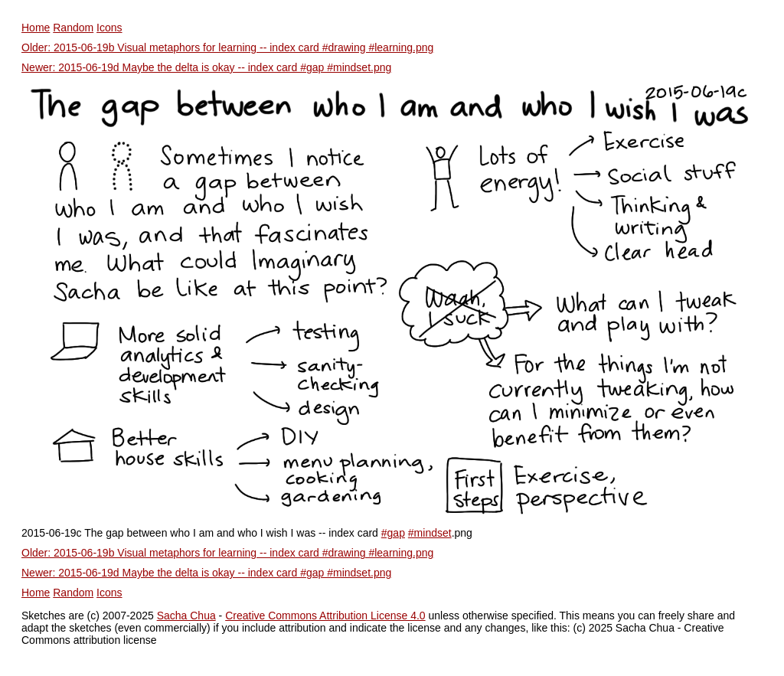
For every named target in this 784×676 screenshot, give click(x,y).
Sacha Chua (186, 616)
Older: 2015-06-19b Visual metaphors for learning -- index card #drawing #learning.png (227, 47)
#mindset (430, 533)
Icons (109, 28)
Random (73, 28)
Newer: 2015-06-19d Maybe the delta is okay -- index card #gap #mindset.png (206, 67)
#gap (393, 533)
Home (36, 28)
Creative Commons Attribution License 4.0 (325, 616)
